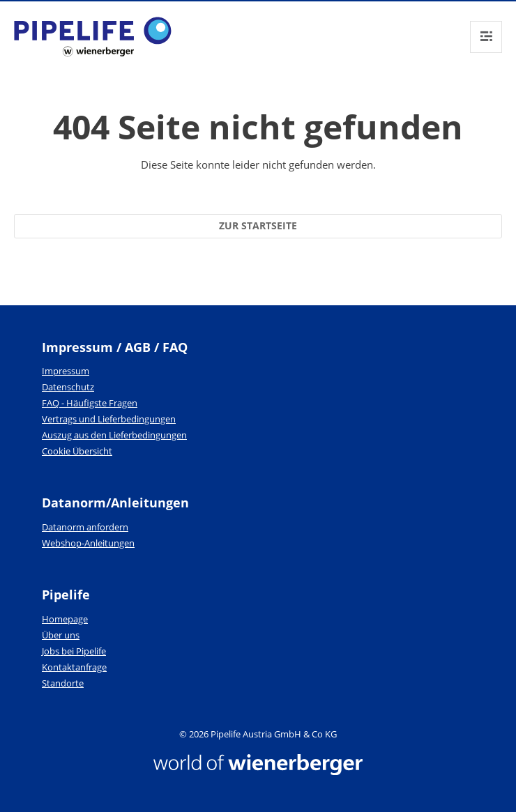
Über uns (61, 635)
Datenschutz (68, 387)
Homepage (65, 619)
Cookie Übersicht (77, 451)
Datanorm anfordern (85, 527)
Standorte (63, 683)
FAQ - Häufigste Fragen (90, 403)
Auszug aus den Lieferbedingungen (114, 435)
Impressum (66, 371)
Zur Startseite (258, 225)
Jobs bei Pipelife (74, 651)
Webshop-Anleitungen (88, 543)
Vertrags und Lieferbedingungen (109, 419)
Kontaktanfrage (74, 667)
